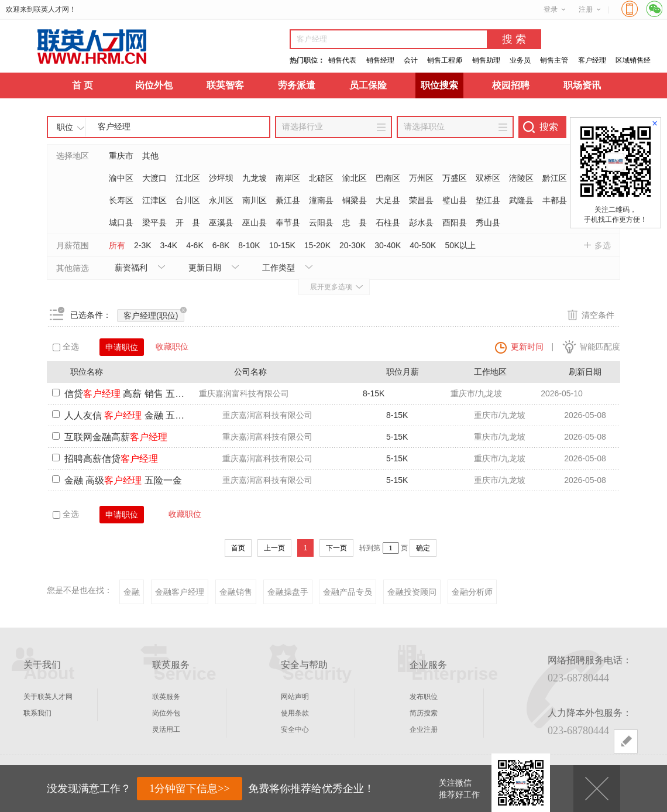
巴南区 (388, 178)
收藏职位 (172, 347)
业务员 (520, 60)
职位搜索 (439, 85)
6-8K (221, 245)
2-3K (143, 245)
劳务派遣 (297, 85)
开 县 (188, 222)
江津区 (154, 200)
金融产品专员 (348, 592)
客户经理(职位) (154, 315)
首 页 (82, 85)
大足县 (388, 200)
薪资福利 (131, 268)
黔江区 (555, 178)
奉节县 (288, 222)
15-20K (317, 245)
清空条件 (598, 315)
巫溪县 (221, 222)
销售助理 (486, 60)
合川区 (188, 200)
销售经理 (380, 60)
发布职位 (424, 697)
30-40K (388, 245)
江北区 (188, 178)
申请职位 (122, 347)
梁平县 (154, 222)
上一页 (274, 548)
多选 (603, 245)
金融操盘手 (288, 592)
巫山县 (255, 222)
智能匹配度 (600, 347)
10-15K (282, 245)
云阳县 (321, 222)
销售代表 (342, 60)
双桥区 (488, 178)
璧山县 (455, 200)
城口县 (121, 222)
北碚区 (321, 178)
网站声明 (295, 697)
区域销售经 (633, 60)
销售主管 (554, 60)
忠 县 (355, 222)
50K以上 (460, 245)
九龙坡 (255, 178)
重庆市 (121, 156)
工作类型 (279, 268)
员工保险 (368, 85)
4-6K (195, 245)
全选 (66, 347)
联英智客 (225, 85)
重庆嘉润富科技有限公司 (244, 393)
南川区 (255, 200)
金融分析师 (472, 592)
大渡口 (154, 178)
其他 (150, 156)
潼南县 (321, 200)
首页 (238, 548)
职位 (65, 127)
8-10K (249, 245)
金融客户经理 (180, 592)
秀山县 (488, 222)
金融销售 (236, 592)
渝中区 (121, 178)
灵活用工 (166, 729)
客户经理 (592, 60)
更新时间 (527, 347)
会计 (411, 60)
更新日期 (205, 268)
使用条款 (295, 713)
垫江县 (488, 200)
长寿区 (121, 200)
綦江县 (288, 200)
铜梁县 (355, 200)
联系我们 (37, 713)
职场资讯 (582, 85)
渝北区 (355, 178)
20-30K (353, 245)
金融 (132, 592)
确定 (423, 548)
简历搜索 (424, 713)
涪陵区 (521, 178)
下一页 (336, 548)
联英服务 (166, 697)
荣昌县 (421, 200)
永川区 (221, 200)
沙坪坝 (221, 178)
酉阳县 (455, 222)
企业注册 (424, 729)
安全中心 (295, 729)
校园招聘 (511, 85)
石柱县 (388, 222)
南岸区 (288, 178)
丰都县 (555, 200)
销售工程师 (445, 60)
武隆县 (521, 200)
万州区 (421, 178)
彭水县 (421, 222)
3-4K (169, 245)
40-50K (423, 245)
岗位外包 (154, 85)
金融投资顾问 (412, 592)
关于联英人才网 (48, 697)
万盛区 (455, 178)
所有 (117, 245)
